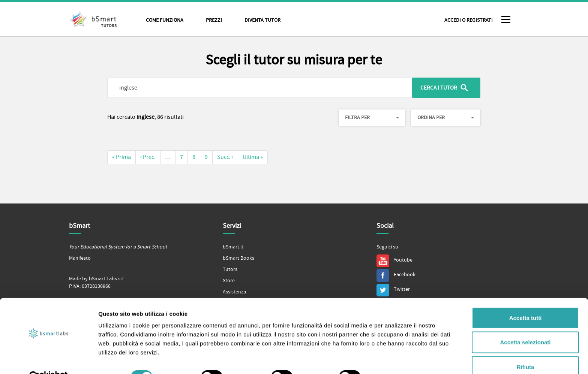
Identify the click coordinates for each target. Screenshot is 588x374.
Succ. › (225, 157)
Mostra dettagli (394, 359)
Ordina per (446, 118)
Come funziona (165, 20)
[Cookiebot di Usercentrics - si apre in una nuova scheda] (49, 359)
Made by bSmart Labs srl (96, 279)
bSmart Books (238, 258)
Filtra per (372, 118)
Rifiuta (526, 349)
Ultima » (253, 157)
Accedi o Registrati (469, 20)
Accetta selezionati (525, 325)
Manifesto (80, 258)
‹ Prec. (148, 157)
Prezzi (214, 20)
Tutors (230, 269)
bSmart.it (233, 247)
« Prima (121, 157)
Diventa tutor (262, 20)
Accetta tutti (526, 300)
